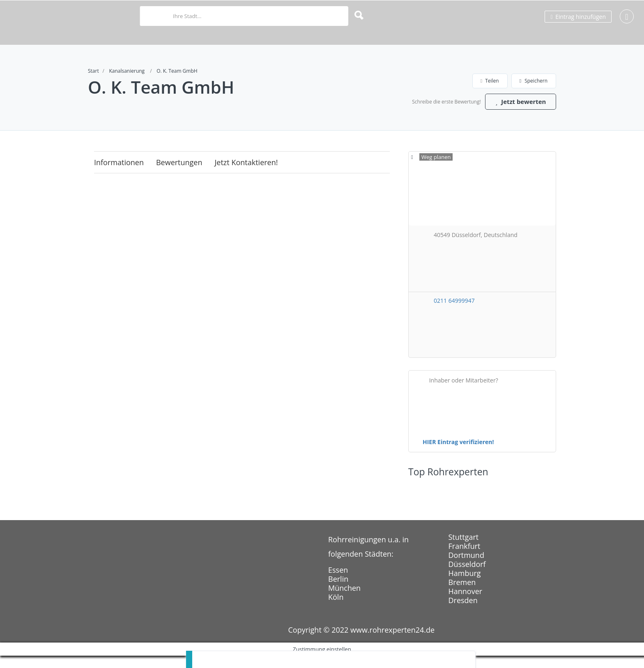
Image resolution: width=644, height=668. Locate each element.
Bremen (462, 594)
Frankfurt (465, 558)
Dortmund (466, 567)
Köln (336, 609)
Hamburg (465, 585)
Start (93, 71)
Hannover (466, 604)
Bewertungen (179, 175)
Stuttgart (464, 549)
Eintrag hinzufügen (578, 17)
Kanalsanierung (127, 71)
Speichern (534, 81)
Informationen (119, 175)
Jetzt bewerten (517, 113)
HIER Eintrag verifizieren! (458, 454)
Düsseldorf (467, 576)
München (344, 600)
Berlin (338, 591)
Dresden (463, 613)
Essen (338, 582)
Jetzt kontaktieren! (246, 175)
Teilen (490, 81)
